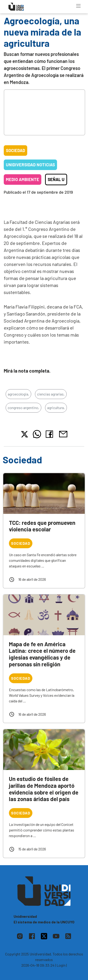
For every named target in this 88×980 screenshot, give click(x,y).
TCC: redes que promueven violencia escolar (42, 526)
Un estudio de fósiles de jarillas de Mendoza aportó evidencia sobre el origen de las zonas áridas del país (44, 789)
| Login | (61, 965)
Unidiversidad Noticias (30, 165)
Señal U (56, 179)
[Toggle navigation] (78, 6)
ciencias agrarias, (51, 394)
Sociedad (15, 150)
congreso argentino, (23, 408)
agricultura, (56, 408)
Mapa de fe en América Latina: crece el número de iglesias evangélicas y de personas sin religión (42, 654)
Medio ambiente (23, 179)
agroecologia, (18, 394)
